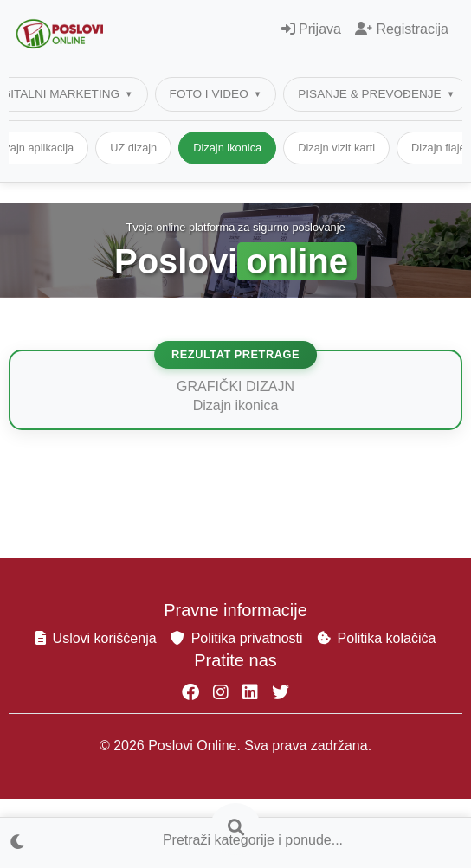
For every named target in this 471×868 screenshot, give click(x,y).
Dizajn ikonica (334, 148)
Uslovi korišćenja (96, 638)
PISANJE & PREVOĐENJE (369, 94)
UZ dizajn (240, 148)
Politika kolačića (377, 638)
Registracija (402, 29)
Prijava (311, 29)
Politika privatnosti (237, 638)
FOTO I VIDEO (209, 94)
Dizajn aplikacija (140, 148)
